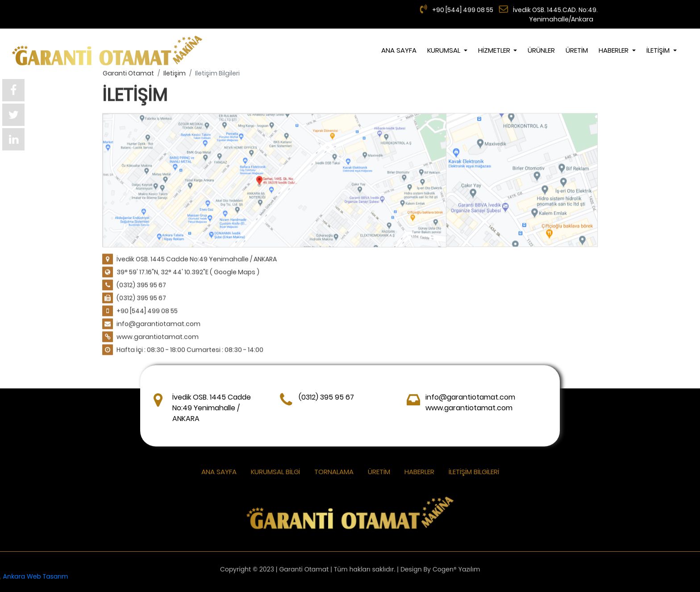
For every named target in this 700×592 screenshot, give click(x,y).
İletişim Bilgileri (474, 472)
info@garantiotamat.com (158, 324)
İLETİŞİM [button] (659, 50)
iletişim (175, 73)
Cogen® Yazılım (456, 571)
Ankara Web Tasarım (36, 576)
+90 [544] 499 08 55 (462, 10)
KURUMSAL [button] (445, 50)
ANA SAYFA (399, 50)
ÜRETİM (577, 50)
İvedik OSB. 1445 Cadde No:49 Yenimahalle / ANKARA (197, 259)
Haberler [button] (615, 50)
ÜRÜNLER (541, 50)
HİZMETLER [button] (495, 50)
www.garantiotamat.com (158, 337)
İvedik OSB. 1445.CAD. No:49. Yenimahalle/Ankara (555, 15)
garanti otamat (128, 73)
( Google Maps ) (235, 272)
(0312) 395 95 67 (141, 285)
